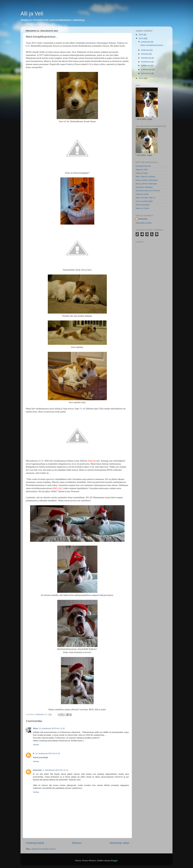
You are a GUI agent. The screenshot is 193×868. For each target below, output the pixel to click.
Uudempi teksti (35, 843)
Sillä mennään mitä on (145, 198)
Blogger (114, 861)
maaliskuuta (147, 69)
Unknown (37, 770)
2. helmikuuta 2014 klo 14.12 (56, 770)
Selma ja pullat (142, 194)
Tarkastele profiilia (144, 223)
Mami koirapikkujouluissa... (152, 45)
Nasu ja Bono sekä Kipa (146, 184)
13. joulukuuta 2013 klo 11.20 (52, 728)
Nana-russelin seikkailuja (147, 180)
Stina (35, 728)
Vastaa (36, 745)
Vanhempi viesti (119, 843)
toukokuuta (146, 62)
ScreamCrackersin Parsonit (148, 191)
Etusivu (77, 843)
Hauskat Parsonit (143, 166)
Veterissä (92, 461)
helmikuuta (146, 73)
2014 (141, 35)
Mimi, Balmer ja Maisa (145, 177)
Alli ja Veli (32, 14)
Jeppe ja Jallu (142, 170)
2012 (141, 78)
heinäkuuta (146, 58)
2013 (141, 38)
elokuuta (145, 54)
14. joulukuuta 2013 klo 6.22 (48, 753)
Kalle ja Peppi (142, 173)
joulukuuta (146, 42)
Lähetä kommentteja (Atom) (43, 849)
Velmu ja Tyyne (142, 208)
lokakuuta (146, 50)
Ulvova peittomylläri (144, 201)
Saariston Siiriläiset (144, 187)
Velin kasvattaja (143, 205)
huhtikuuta (146, 65)
